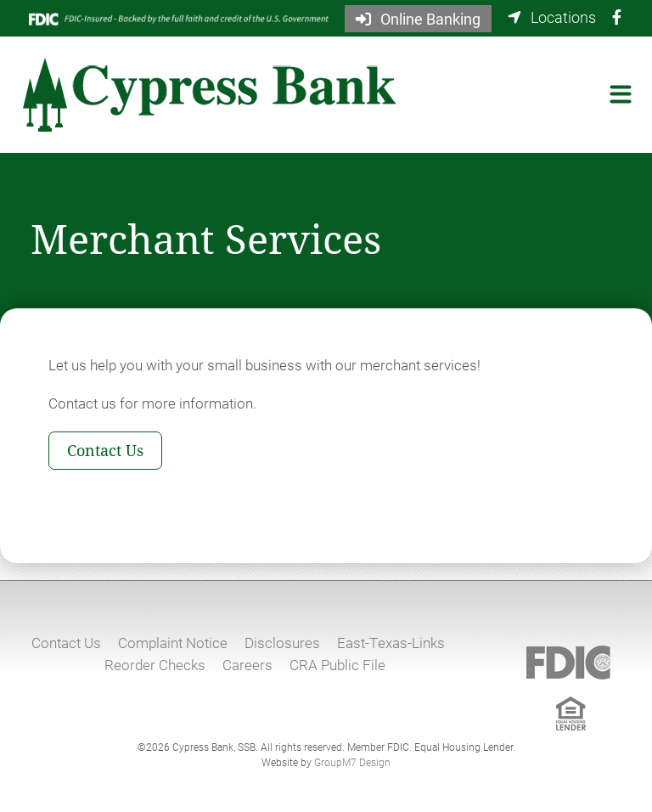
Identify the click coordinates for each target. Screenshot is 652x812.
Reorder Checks (155, 665)
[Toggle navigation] (621, 94)
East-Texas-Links (391, 643)
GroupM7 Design (352, 762)
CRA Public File (337, 665)
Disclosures (282, 643)
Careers (247, 665)
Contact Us (105, 450)
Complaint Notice (173, 643)
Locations (552, 17)
